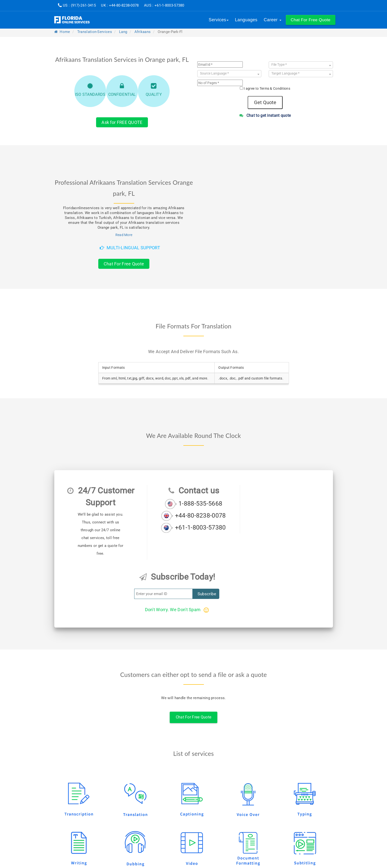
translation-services (95, 32)
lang (123, 32)
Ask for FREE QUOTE (122, 122)
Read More (124, 235)
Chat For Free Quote (124, 264)
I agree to (267, 88)
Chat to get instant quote (265, 115)
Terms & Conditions (275, 88)
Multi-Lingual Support (130, 248)
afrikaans (143, 32)
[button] (311, 20)
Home (62, 32)
